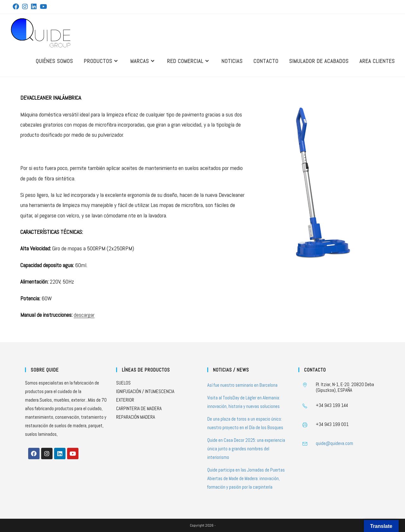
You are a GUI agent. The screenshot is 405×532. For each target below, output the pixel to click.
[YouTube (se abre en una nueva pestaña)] (44, 7)
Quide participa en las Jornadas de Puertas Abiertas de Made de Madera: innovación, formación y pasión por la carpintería (246, 478)
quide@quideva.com (334, 443)
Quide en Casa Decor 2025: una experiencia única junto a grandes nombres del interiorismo (246, 449)
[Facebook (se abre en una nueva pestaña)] (17, 7)
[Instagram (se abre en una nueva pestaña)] (25, 7)
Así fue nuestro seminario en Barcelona (242, 385)
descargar (84, 315)
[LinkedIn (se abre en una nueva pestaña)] (34, 7)
